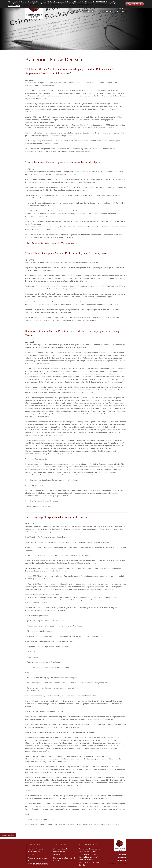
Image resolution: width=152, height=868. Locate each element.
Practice (73, 10)
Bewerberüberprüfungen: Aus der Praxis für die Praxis (61, 517)
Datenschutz (121, 860)
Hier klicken (83, 865)
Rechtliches (88, 11)
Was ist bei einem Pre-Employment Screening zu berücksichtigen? (68, 162)
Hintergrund (106, 11)
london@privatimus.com (67, 861)
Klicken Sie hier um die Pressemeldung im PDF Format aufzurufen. (51, 243)
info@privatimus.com (41, 863)
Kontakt (122, 855)
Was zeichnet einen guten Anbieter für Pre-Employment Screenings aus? (72, 253)
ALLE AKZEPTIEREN (134, 4)
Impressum (122, 858)
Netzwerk (122, 10)
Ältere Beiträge (8, 835)
